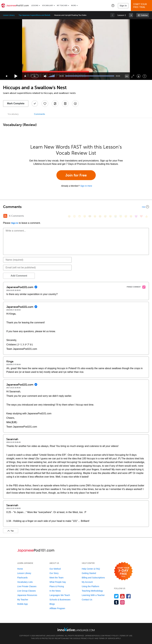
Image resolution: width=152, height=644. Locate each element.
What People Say (58, 582)
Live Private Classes (27, 586)
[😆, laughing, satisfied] (100, 216)
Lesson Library (9, 15)
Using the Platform (91, 586)
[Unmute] (45, 76)
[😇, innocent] (121, 216)
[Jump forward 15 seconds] (26, 76)
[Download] (139, 76)
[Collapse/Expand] (76, 207)
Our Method (55, 569)
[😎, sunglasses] (90, 216)
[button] (113, 5)
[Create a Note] (55, 104)
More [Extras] (74, 6)
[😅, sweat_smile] (105, 216)
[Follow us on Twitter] (116, 596)
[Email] (37, 268)
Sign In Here (86, 186)
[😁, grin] (80, 216)
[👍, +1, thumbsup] (146, 216)
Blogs (52, 604)
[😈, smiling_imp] (136, 216)
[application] (76, 50)
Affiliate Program (57, 608)
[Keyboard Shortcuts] (145, 76)
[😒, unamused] (85, 216)
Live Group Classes (26, 591)
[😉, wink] (110, 216)
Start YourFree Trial (142, 6)
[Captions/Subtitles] (127, 76)
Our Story (54, 573)
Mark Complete (16, 103)
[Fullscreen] (133, 76)
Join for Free (76, 175)
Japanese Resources (27, 595)
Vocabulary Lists (25, 582)
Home (20, 569)
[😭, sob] (116, 216)
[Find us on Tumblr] (116, 602)
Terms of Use (126, 636)
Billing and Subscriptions (93, 578)
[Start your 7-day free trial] (123, 571)
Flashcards (22, 578)
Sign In (123, 6)
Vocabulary (48, 6)
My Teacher (62, 6)
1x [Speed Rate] (34, 76)
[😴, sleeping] (126, 216)
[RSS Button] (5, 216)
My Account (87, 582)
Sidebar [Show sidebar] (144, 15)
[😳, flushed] (74, 216)
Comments (39, 114)
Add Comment (19, 276)
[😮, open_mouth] (131, 216)
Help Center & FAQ (91, 569)
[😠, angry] (95, 216)
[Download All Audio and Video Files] (75, 104)
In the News (55, 591)
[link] (131, 15)
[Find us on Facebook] (128, 596)
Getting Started (89, 573)
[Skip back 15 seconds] (7, 76)
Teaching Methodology (92, 591)
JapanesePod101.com (95, 636)
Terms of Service (107, 638)
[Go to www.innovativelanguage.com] (76, 629)
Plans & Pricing (57, 586)
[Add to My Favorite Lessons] (45, 104)
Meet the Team (56, 578)
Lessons (35, 6)
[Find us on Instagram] (122, 602)
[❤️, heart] (141, 216)
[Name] (37, 260)
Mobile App (22, 604)
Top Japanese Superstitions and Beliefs (34, 15)
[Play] (16, 76)
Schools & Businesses (60, 600)
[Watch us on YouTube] (122, 596)
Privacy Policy (111, 636)
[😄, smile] (69, 216)
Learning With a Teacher (93, 595)
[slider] (52, 76)
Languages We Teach (60, 595)
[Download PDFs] (65, 104)
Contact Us (87, 600)
